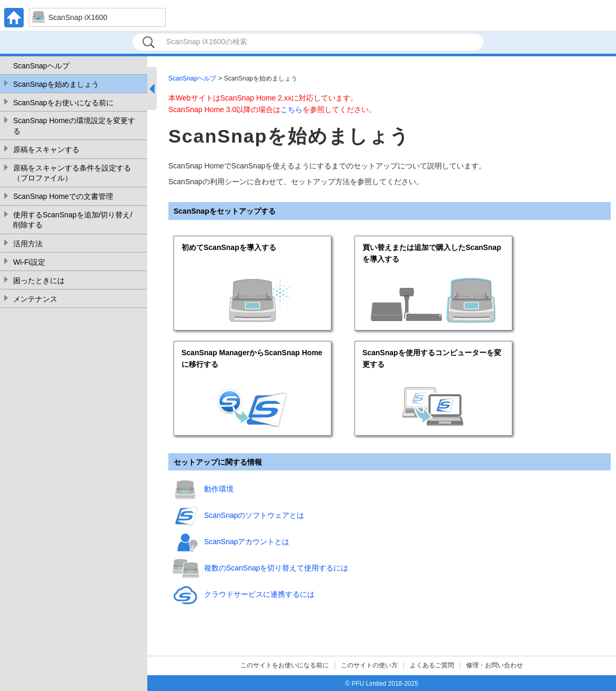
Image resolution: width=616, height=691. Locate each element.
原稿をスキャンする (46, 149)
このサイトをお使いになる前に (285, 665)
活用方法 (28, 244)
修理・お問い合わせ (494, 665)
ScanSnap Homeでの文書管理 (63, 196)
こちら (291, 109)
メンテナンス (35, 299)
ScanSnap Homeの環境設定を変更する (74, 126)
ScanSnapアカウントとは (247, 542)
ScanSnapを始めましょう (56, 84)
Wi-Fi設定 (29, 262)
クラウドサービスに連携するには (259, 594)
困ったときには (39, 281)
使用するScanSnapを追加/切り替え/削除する (73, 220)
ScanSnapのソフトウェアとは (254, 515)
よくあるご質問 (432, 665)
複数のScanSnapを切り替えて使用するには (276, 568)
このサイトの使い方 (369, 665)
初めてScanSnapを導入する (229, 247)
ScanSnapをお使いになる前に (63, 103)
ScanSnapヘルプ (41, 66)
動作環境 (219, 489)
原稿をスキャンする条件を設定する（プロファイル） (72, 173)
